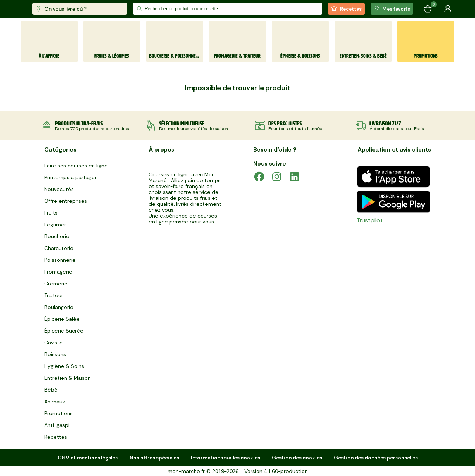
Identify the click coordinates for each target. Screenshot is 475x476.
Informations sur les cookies (226, 458)
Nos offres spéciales (154, 458)
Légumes (56, 225)
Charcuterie (59, 248)
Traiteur (54, 295)
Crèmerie (56, 284)
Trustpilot (370, 220)
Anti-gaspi (57, 425)
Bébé (51, 390)
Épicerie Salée (62, 319)
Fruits (51, 213)
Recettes (346, 9)
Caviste (54, 343)
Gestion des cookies (297, 458)
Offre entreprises (66, 201)
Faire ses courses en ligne (76, 166)
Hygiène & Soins (64, 366)
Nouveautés (59, 189)
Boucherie (57, 236)
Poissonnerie (60, 260)
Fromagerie (58, 272)
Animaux (55, 402)
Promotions (58, 413)
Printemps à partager (70, 177)
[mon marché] (45, 9)
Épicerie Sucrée (64, 331)
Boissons (55, 354)
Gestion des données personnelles (376, 458)
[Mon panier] (428, 9)
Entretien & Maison (68, 378)
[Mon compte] (448, 9)
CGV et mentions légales (88, 458)
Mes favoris (392, 9)
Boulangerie (59, 307)
